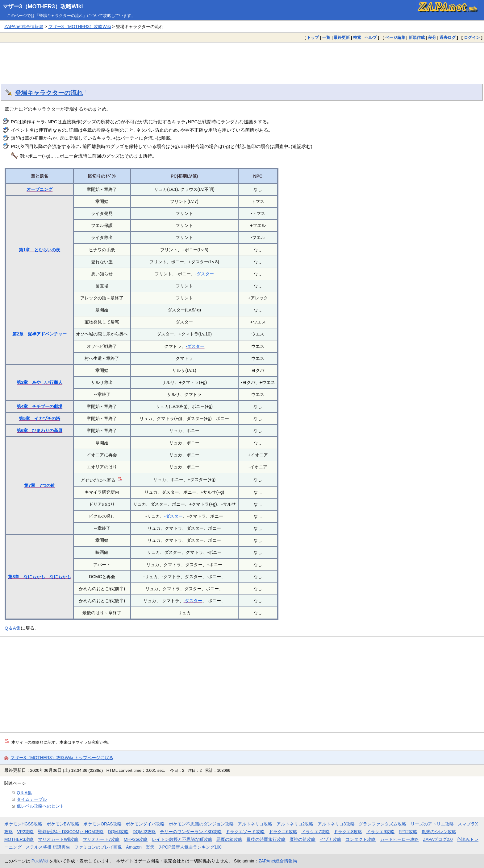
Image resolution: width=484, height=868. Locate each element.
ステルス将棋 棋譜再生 (48, 847)
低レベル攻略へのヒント (40, 806)
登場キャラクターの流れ (49, 93)
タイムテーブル (32, 799)
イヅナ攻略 (331, 839)
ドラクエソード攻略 (245, 832)
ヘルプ (371, 37)
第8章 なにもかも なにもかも (40, 577)
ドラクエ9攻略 (381, 832)
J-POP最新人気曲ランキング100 (190, 847)
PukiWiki (40, 861)
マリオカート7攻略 (101, 839)
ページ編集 (395, 37)
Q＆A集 (13, 628)
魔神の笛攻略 (302, 839)
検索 (357, 37)
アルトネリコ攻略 (255, 824)
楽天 (150, 847)
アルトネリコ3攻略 (336, 824)
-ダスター (204, 274)
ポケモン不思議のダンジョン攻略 (201, 824)
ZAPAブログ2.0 (438, 839)
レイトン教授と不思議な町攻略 (182, 839)
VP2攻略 (25, 832)
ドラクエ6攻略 (283, 832)
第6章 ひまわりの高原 (40, 430)
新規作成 (417, 37)
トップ (313, 37)
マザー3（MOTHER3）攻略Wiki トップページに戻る (62, 758)
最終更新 (342, 37)
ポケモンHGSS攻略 (23, 824)
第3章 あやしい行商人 (40, 382)
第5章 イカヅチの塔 (40, 418)
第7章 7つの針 (40, 485)
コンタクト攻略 (361, 839)
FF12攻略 (408, 832)
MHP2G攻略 (136, 839)
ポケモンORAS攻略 (102, 824)
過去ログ (448, 37)
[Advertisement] (242, 59)
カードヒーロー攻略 (399, 839)
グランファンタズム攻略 (382, 824)
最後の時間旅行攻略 (266, 839)
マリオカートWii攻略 (58, 839)
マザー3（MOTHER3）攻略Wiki (43, 6)
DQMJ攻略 (118, 832)
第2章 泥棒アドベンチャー (40, 334)
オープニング (40, 189)
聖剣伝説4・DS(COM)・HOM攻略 (71, 832)
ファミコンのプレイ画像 (98, 847)
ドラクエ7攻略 (315, 832)
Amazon (134, 847)
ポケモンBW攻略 (63, 824)
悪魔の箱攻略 (229, 839)
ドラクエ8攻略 (348, 832)
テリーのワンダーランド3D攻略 (191, 832)
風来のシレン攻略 (439, 832)
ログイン (472, 37)
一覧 (326, 37)
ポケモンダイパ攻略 (145, 824)
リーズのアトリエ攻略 (432, 824)
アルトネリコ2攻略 (295, 824)
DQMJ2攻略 (144, 832)
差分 (432, 37)
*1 (120, 479)
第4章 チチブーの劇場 (40, 406)
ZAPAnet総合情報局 (24, 27)
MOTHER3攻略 (19, 839)
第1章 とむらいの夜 (40, 250)
